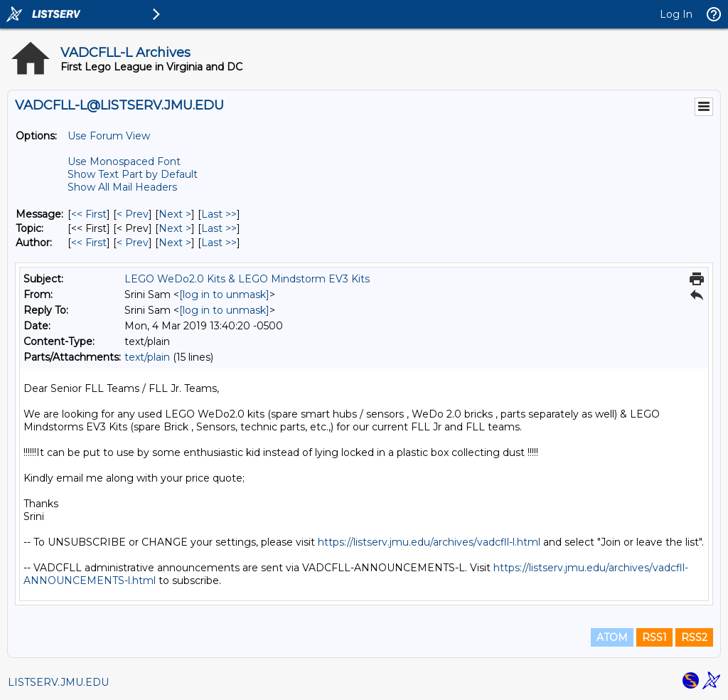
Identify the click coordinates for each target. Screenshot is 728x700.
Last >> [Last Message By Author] (219, 243)
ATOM (612, 637)
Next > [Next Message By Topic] (175, 228)
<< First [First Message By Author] (89, 243)
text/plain (147, 357)
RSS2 (694, 637)
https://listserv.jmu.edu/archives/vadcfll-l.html (429, 542)
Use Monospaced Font (124, 161)
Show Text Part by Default (133, 174)
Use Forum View (109, 136)
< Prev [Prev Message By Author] (133, 243)
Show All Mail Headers (122, 187)
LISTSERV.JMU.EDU (58, 682)
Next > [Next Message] (175, 214)
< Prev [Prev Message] (133, 214)
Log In (676, 14)
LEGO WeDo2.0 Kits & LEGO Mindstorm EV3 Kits (247, 279)
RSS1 (654, 637)
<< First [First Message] (89, 214)
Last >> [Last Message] (219, 214)
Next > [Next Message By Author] (175, 243)
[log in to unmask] (224, 295)
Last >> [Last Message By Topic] (219, 228)
